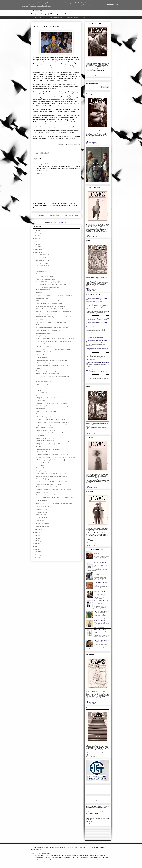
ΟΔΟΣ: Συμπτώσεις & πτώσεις (45, 276)
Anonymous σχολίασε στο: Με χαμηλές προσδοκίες (97, 298)
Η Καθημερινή (89, 815)
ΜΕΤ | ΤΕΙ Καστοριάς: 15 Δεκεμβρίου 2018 (48, 444)
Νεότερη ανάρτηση (39, 216)
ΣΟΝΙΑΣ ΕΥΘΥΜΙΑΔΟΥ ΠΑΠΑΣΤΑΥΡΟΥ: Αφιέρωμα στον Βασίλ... (56, 339)
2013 (36, 541)
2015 (36, 535)
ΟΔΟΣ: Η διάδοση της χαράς (44, 363)
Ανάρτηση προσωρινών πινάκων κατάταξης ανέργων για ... (52, 422)
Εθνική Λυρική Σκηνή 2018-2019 (45, 495)
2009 (36, 552)
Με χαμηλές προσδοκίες (99, 620)
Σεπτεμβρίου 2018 (42, 263)
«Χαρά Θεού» (40, 320)
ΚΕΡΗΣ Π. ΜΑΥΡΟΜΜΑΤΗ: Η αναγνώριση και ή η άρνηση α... (54, 441)
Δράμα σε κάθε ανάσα (42, 384)
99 (37, 395)
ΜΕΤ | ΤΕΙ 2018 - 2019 (43, 492)
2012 (36, 544)
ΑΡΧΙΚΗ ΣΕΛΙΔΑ (38, 17)
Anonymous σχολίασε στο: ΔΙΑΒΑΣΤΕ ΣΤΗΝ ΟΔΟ (98, 304)
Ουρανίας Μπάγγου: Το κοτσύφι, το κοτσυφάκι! (49, 433)
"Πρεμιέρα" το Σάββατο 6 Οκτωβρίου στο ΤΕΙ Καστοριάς (52, 309)
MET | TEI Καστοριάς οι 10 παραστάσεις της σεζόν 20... (52, 360)
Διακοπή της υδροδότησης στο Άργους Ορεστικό (50, 330)
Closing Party (40, 368)
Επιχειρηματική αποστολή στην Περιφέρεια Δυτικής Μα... (52, 425)
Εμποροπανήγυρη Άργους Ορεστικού (46, 411)
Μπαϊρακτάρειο (40, 409)
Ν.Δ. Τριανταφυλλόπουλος (92, 813)
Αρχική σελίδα (55, 216)
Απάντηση (40, 173)
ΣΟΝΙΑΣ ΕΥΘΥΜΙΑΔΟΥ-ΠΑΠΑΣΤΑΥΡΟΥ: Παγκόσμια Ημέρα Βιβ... (56, 498)
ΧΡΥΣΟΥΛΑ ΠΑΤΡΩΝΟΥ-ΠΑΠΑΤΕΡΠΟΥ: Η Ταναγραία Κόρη (101, 631)
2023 (36, 238)
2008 (36, 555)
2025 (36, 233)
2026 (36, 230)
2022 (36, 241)
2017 (36, 530)
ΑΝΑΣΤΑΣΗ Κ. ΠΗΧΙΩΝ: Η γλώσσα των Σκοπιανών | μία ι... (53, 376)
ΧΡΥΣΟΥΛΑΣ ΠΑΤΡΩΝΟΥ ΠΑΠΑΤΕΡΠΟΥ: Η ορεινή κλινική (54, 312)
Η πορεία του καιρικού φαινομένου (46, 279)
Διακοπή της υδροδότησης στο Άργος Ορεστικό (49, 303)
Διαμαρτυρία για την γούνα (44, 347)
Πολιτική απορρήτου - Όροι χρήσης (76, 17)
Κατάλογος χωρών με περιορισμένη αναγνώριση (50, 484)
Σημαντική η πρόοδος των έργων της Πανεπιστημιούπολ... (52, 403)
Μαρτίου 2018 (41, 521)
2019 (36, 250)
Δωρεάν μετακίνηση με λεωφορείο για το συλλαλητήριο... (52, 473)
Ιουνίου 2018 (40, 512)
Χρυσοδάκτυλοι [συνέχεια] (44, 479)
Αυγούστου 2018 (41, 507)
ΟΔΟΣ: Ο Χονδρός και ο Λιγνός (45, 417)
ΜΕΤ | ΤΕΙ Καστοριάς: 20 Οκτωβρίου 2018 (48, 398)
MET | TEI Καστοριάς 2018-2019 (45, 430)
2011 (36, 546)
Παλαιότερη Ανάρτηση (72, 216)
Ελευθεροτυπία (89, 823)
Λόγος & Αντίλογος (42, 271)
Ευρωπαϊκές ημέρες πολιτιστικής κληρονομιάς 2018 (51, 306)
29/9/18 (46, 164)
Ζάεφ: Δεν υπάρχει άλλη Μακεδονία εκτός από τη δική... (52, 322)
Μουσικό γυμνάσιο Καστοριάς (45, 344)
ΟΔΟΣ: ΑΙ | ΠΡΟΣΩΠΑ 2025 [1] (101, 611)
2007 (36, 558)
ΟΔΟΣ (88, 73)
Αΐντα (38, 268)
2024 (36, 236)
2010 (36, 549)
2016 (36, 532)
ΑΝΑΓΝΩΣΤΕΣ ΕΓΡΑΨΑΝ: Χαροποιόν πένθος (101, 563)
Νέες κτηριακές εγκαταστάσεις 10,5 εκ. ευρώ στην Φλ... (52, 419)
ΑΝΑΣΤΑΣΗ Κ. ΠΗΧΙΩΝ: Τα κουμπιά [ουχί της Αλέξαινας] (53, 301)
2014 (36, 538)
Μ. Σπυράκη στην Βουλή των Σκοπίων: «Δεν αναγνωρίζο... (53, 328)
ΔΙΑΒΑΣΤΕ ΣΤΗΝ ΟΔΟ (43, 290)
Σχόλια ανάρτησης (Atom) (60, 222)
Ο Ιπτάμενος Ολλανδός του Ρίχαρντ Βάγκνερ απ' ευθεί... (52, 285)
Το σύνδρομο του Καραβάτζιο (44, 382)
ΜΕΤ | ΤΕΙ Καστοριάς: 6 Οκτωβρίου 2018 (48, 374)
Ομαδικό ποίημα (41, 436)
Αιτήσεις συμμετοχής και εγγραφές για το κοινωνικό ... (51, 371)
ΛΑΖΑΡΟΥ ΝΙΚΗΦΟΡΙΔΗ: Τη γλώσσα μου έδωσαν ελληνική (53, 317)
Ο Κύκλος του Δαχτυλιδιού (44, 379)
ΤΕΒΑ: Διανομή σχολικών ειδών (45, 428)
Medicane (39, 293)
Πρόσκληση (39, 414)
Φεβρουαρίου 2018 (42, 523)
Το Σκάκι (39, 325)
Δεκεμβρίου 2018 (41, 255)
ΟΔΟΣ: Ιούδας (40, 465)
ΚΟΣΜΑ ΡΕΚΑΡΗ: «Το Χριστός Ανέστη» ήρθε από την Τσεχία (54, 341)
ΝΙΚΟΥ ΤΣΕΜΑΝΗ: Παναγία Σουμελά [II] (48, 282)
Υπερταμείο (39, 390)
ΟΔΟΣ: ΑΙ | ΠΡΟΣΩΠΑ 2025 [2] (101, 640)
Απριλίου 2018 (41, 518)
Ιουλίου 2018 (40, 509)
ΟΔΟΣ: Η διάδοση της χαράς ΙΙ (45, 314)
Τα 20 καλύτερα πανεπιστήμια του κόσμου (48, 487)
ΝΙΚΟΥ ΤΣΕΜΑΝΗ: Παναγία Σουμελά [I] (48, 287)
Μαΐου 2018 (40, 515)
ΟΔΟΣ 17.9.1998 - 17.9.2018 (44, 352)
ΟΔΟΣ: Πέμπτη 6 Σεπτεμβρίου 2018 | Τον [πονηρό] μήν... (52, 460)
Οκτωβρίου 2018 (41, 261)
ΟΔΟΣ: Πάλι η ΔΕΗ (42, 452)
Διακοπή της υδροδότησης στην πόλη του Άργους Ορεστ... (52, 476)
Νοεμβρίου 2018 (41, 258)
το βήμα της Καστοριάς (91, 74)
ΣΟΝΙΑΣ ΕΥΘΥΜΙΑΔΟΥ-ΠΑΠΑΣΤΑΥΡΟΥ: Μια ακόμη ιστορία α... (55, 295)
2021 (36, 244)
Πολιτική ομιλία (41, 468)
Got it (118, 5)
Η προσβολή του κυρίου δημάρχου (102, 582)
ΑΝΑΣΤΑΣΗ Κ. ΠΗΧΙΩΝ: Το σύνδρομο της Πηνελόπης (52, 482)
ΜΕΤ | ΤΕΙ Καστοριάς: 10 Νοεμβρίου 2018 (48, 449)
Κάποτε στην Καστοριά (99, 573)
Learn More (110, 5)
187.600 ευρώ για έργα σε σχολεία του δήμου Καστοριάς (52, 406)
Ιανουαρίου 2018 (41, 526)
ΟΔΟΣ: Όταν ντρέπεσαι (43, 266)
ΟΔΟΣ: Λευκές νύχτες (42, 298)
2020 (36, 247)
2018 (36, 252)
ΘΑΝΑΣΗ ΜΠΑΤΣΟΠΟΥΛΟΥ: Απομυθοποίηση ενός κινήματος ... (55, 349)
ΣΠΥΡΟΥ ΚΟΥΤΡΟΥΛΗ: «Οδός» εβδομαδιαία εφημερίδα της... (54, 503)
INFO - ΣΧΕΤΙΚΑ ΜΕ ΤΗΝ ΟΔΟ (54, 17)
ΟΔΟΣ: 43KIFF (40, 355)
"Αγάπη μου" (40, 274)
